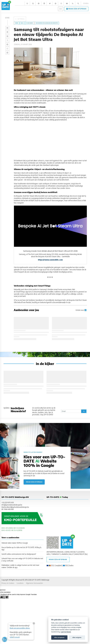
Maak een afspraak (34, 482)
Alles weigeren (77, 637)
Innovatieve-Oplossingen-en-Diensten (47, 23)
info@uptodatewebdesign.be (12, 505)
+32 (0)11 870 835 (8, 502)
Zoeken (86, 3)
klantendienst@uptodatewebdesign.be (15, 507)
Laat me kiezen (66, 632)
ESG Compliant (56, 565)
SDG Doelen (69, 565)
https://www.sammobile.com (50, 260)
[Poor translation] (6, 597)
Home (17, 23)
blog (22, 23)
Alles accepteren (59, 637)
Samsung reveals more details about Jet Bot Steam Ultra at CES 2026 (50, 251)
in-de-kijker (30, 23)
